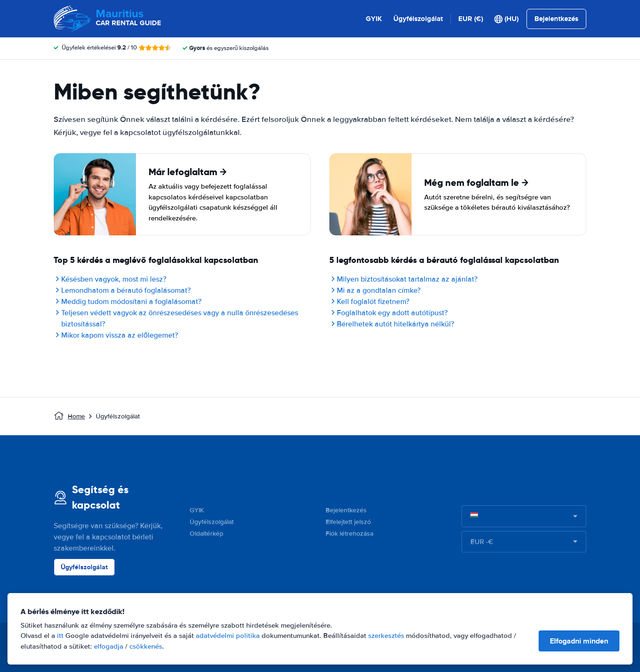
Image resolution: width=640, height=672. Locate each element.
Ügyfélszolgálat (418, 19)
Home (76, 416)
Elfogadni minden (579, 641)
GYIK (374, 19)
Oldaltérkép (206, 534)
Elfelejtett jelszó (348, 522)
